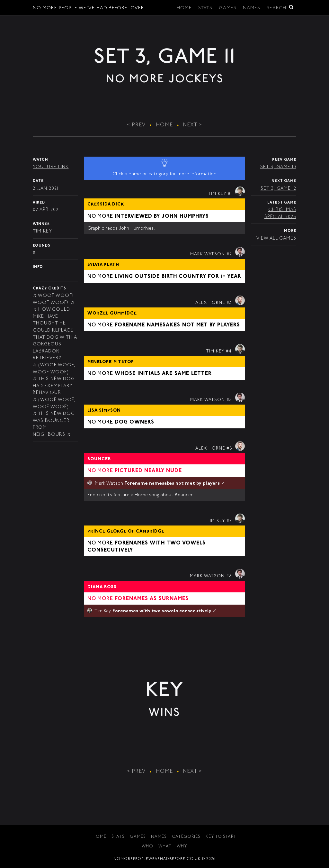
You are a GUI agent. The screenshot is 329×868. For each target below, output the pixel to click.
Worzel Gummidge (112, 314)
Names (252, 8)
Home (184, 8)
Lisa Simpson (104, 411)
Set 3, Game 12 (278, 189)
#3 (229, 303)
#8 (229, 576)
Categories (186, 837)
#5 (229, 400)
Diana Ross (102, 587)
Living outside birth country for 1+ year (178, 277)
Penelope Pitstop (111, 362)
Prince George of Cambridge (126, 532)
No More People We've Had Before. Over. (89, 8)
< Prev (136, 125)
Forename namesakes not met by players (177, 325)
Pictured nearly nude (148, 471)
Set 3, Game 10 (278, 167)
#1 (230, 194)
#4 (229, 352)
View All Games (276, 238)
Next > (193, 125)
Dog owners (134, 422)
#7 (229, 521)
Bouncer (99, 459)
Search (280, 8)
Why (182, 847)
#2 (229, 254)
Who (147, 847)
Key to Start (221, 837)
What (165, 847)
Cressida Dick (106, 205)
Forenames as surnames (152, 599)
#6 (229, 449)
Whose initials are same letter (163, 374)
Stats (205, 8)
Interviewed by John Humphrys (162, 216)
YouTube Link (51, 167)
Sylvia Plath (103, 265)
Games (228, 8)
